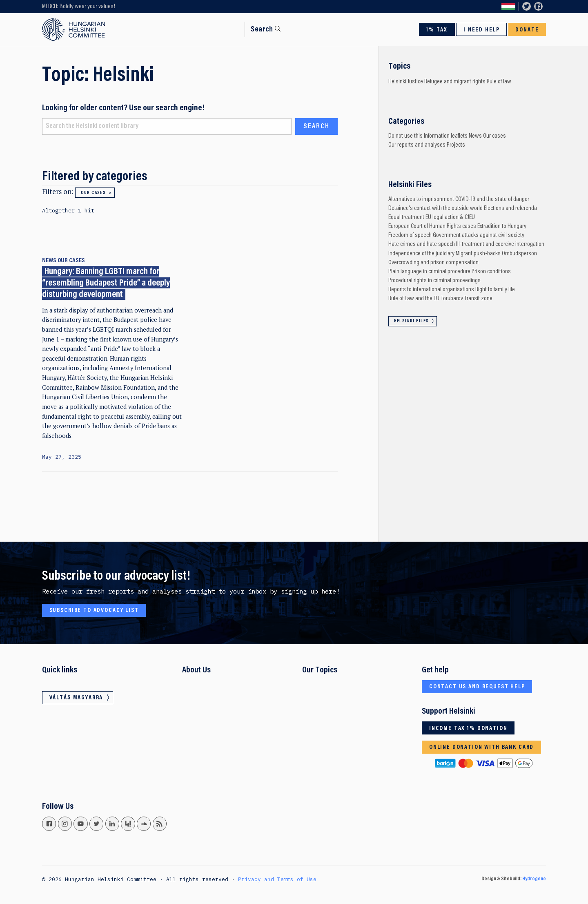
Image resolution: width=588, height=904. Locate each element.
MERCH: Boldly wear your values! (79, 7)
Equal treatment (406, 217)
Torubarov (452, 299)
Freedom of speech (410, 235)
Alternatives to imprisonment (421, 199)
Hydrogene (534, 879)
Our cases (94, 193)
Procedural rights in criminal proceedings (434, 281)
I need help (481, 30)
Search (262, 30)
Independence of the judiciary (421, 254)
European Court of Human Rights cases (432, 226)
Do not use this (405, 136)
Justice (415, 82)
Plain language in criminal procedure (429, 272)
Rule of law (499, 82)
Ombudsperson (519, 254)
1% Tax (437, 30)
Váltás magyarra (508, 7)
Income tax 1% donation (468, 729)
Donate (527, 30)
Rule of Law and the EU (414, 299)
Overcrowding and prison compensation (433, 263)
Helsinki (397, 82)
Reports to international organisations (431, 290)
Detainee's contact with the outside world (435, 208)
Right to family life (495, 290)
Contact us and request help (477, 687)
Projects (456, 145)
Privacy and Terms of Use (277, 879)
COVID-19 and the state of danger (492, 199)
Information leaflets (446, 136)
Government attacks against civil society (479, 235)
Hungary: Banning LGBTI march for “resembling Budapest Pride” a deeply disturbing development (106, 283)
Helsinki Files (412, 321)
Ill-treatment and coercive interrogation (500, 244)
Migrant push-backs (478, 254)
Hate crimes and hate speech (422, 244)
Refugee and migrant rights (455, 82)
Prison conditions (491, 272)
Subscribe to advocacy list (94, 610)
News (49, 261)
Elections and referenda (510, 208)
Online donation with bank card (481, 747)
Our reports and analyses (417, 145)
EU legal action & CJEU (450, 217)
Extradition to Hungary (502, 226)
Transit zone (478, 299)
